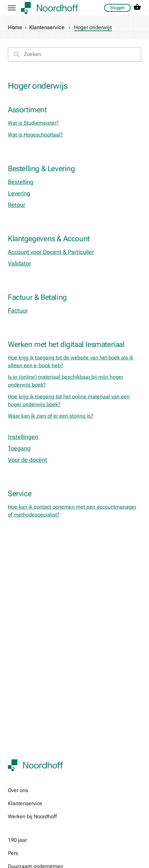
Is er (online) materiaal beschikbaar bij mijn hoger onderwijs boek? (65, 381)
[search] (74, 54)
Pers (13, 853)
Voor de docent (28, 460)
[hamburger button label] (12, 8)
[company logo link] (49, 8)
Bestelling (21, 182)
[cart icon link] (137, 8)
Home (15, 27)
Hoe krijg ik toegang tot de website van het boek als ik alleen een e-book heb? (71, 362)
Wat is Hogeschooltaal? (35, 135)
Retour (17, 205)
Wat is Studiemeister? (33, 123)
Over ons (18, 790)
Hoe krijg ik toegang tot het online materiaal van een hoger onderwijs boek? (69, 400)
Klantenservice (47, 27)
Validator (19, 263)
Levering (19, 193)
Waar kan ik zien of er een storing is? (51, 416)
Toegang (19, 448)
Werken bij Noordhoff (32, 816)
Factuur (18, 310)
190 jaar (17, 840)
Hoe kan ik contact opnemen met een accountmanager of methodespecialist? (72, 511)
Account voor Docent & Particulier (51, 252)
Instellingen (23, 437)
